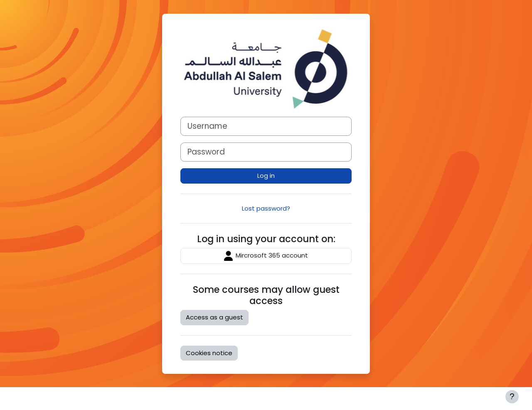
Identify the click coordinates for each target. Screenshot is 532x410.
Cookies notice (209, 353)
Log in (266, 176)
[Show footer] (512, 397)
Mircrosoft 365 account (266, 256)
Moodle (56, 398)
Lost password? (266, 208)
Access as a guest (214, 317)
